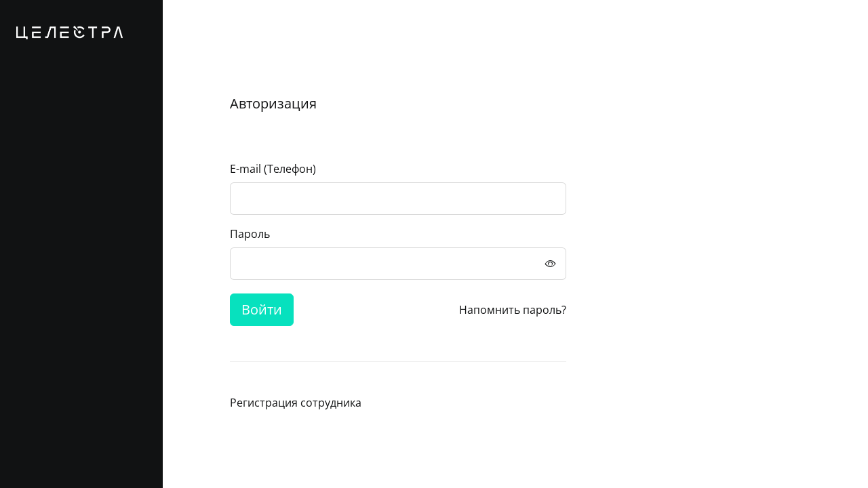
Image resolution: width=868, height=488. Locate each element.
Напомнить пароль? (513, 310)
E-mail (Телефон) (273, 169)
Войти (262, 309)
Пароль (250, 234)
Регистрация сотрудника (296, 403)
